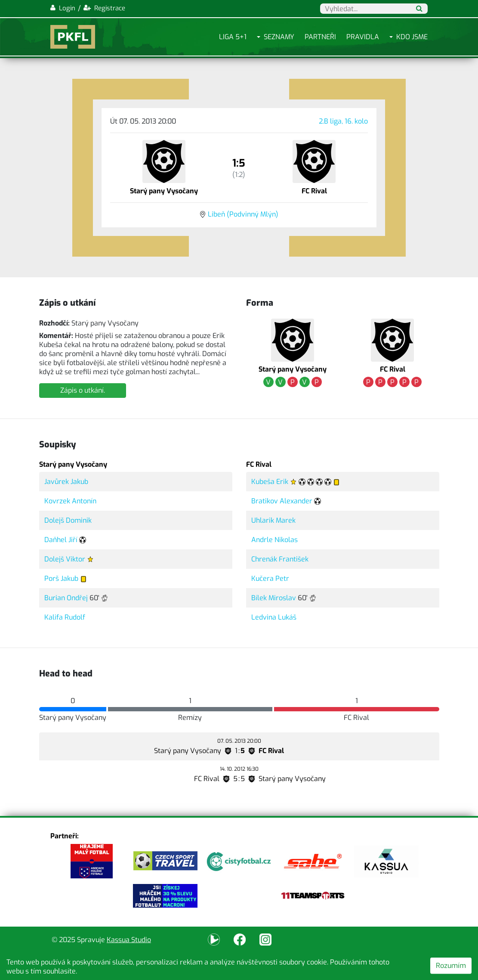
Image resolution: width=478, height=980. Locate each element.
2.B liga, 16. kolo (343, 121)
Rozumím (451, 966)
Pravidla (363, 37)
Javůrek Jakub (66, 482)
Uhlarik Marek (273, 520)
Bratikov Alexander (282, 501)
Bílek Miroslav (274, 598)
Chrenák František (280, 559)
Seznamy (279, 37)
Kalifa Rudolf (65, 617)
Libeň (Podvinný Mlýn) (243, 214)
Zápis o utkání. (83, 390)
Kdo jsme (412, 37)
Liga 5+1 (233, 37)
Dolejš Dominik (68, 520)
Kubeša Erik (270, 482)
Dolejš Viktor (65, 559)
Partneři (320, 37)
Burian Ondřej (66, 598)
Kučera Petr (270, 578)
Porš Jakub (61, 578)
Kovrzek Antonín (70, 501)
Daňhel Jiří (61, 540)
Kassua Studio (129, 940)
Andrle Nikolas (274, 540)
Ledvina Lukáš (274, 617)
